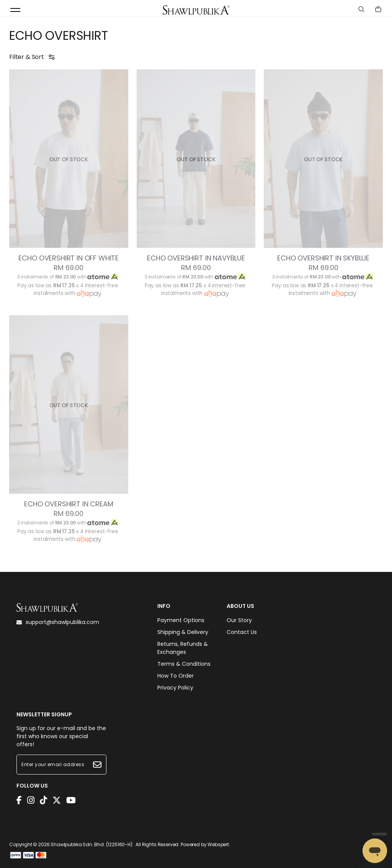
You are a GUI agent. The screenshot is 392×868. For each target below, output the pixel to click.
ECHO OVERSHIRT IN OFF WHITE (69, 258)
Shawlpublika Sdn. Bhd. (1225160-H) (91, 844)
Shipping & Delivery (183, 632)
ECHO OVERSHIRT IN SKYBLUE (323, 258)
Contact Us (242, 632)
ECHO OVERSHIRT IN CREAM (69, 504)
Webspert (218, 844)
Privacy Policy (175, 688)
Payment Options (181, 620)
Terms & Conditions (184, 664)
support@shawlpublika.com (58, 622)
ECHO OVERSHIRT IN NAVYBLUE (196, 258)
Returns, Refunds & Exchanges (183, 648)
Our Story (239, 620)
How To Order (176, 676)
